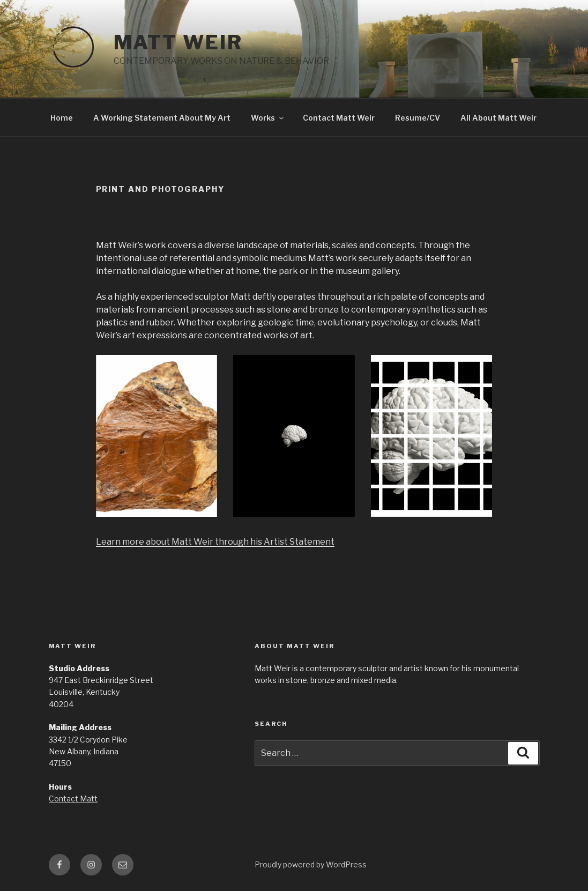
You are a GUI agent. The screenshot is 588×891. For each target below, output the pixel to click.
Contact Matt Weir (339, 118)
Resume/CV (418, 118)
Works (268, 118)
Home (62, 118)
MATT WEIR (178, 42)
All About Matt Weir (498, 118)
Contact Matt (73, 799)
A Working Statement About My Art (162, 118)
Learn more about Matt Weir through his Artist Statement (215, 542)
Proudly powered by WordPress (311, 864)
